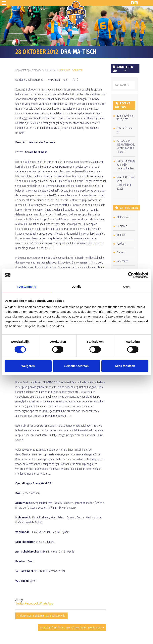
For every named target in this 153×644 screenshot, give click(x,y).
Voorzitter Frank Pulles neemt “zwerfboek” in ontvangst (71, 628)
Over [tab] (126, 287)
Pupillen (121, 244)
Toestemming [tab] (27, 287)
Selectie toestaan (77, 366)
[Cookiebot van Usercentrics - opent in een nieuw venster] (131, 275)
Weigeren (28, 366)
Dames (121, 252)
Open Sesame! (5, 3)
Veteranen (123, 261)
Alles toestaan (125, 366)
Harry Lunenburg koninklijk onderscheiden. (126, 165)
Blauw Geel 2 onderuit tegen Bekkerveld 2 (43, 616)
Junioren (121, 235)
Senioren (77, 70)
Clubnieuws (64, 70)
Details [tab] (76, 287)
